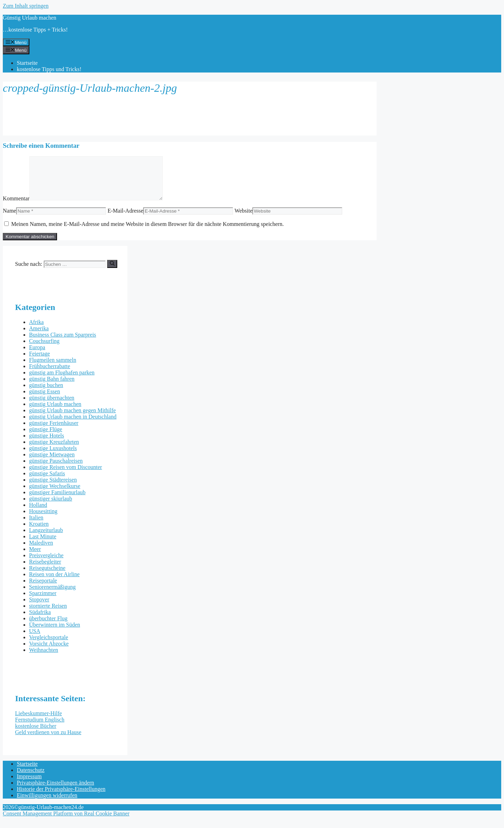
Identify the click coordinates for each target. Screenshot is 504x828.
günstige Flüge (46, 438)
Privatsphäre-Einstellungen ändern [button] (55, 791)
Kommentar (16, 207)
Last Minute (43, 545)
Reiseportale (43, 589)
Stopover (39, 608)
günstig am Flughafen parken (62, 381)
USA (35, 639)
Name (9, 219)
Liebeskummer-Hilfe (38, 722)
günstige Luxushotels (53, 457)
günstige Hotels (47, 444)
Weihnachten (44, 658)
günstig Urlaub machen (55, 412)
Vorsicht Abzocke (49, 652)
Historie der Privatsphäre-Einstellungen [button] (61, 797)
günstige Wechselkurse (55, 494)
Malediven (41, 551)
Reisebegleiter (45, 570)
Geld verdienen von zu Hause (48, 741)
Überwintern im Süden (55, 633)
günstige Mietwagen (52, 463)
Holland (38, 513)
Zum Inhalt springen (26, 6)
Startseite (27, 63)
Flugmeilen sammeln (53, 368)
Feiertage (40, 362)
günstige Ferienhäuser (54, 431)
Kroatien (39, 532)
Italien (36, 526)
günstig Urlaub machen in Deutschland (73, 425)
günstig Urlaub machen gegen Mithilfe (72, 419)
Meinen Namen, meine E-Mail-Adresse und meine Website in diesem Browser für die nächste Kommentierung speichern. (148, 232)
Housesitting (43, 520)
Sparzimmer (43, 602)
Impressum (29, 785)
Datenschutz (31, 778)
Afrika (36, 330)
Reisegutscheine (47, 576)
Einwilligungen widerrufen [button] (47, 804)
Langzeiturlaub (46, 539)
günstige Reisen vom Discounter (65, 475)
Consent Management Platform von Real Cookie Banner (66, 822)
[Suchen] (112, 272)
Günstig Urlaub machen (30, 18)
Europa (37, 356)
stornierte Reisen (48, 614)
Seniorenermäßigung (52, 595)
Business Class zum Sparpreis (63, 343)
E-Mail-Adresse (125, 219)
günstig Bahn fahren (52, 387)
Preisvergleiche (46, 564)
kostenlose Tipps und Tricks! (49, 69)
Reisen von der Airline (54, 583)
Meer (35, 557)
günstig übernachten (52, 406)
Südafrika (40, 620)
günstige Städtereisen (53, 488)
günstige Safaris (47, 482)
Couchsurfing (44, 349)
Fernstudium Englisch (40, 728)
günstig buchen (46, 394)
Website (243, 219)
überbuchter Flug (48, 627)
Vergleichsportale (49, 646)
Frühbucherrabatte (50, 375)
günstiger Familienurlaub (57, 501)
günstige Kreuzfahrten (54, 450)
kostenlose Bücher (36, 734)
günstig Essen (44, 400)
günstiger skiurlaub (51, 507)
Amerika (39, 337)
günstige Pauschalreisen (56, 469)
